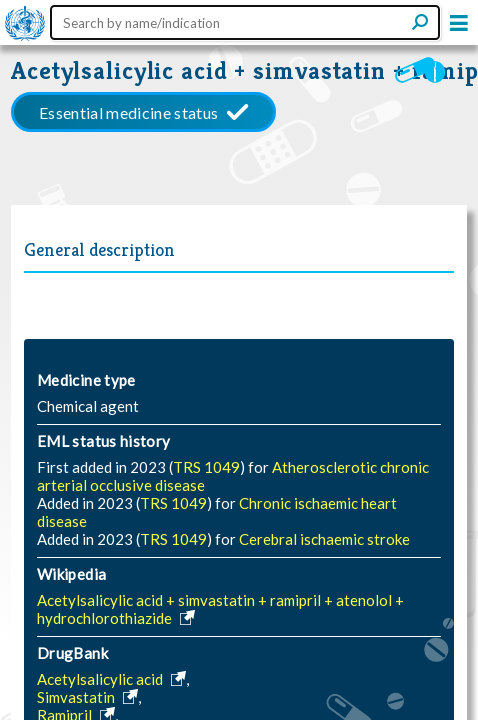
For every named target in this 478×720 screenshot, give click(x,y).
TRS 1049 (206, 467)
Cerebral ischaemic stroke (324, 539)
